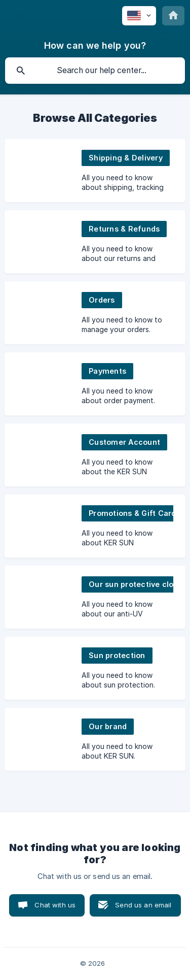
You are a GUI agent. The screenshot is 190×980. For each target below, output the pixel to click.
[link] (95, 171)
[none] (139, 16)
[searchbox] (95, 71)
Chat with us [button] (55, 905)
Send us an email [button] (143, 905)
